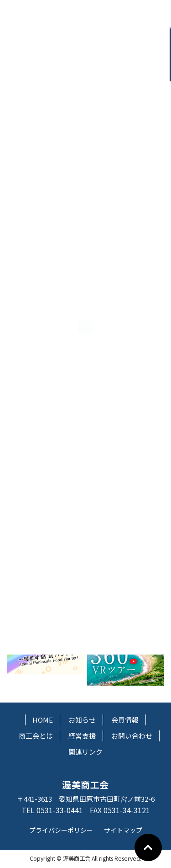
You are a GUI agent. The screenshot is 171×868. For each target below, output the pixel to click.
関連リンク (85, 752)
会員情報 (125, 720)
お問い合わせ (132, 736)
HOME (43, 720)
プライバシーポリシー (61, 830)
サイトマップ (123, 830)
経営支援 (82, 736)
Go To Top (148, 847)
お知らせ (82, 720)
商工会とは (36, 736)
